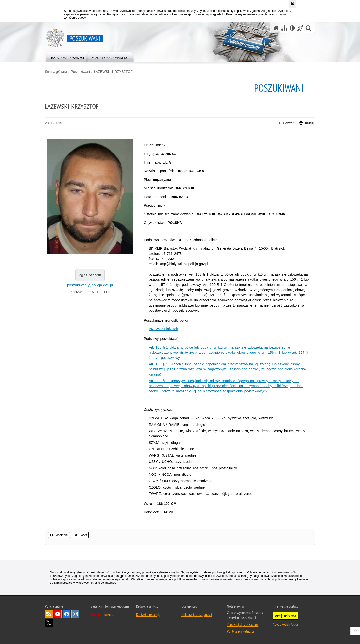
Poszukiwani (80, 72)
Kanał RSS (49, 614)
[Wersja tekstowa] (292, 28)
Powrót (286, 123)
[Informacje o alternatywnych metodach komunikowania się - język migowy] (300, 28)
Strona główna (56, 72)
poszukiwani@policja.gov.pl (90, 285)
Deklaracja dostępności (197, 614)
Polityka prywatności (240, 631)
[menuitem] (68, 57)
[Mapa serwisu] (284, 28)
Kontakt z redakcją (148, 614)
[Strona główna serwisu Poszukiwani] (276, 28)
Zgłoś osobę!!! (90, 275)
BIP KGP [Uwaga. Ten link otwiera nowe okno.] (109, 615)
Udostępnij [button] (59, 535)
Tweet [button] (81, 535)
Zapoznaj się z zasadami (243, 624)
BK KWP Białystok (163, 329)
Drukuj (306, 123)
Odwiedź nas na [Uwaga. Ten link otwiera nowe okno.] (58, 614)
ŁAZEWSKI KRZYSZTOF (113, 72)
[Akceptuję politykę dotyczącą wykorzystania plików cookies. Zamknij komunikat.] (292, 4)
